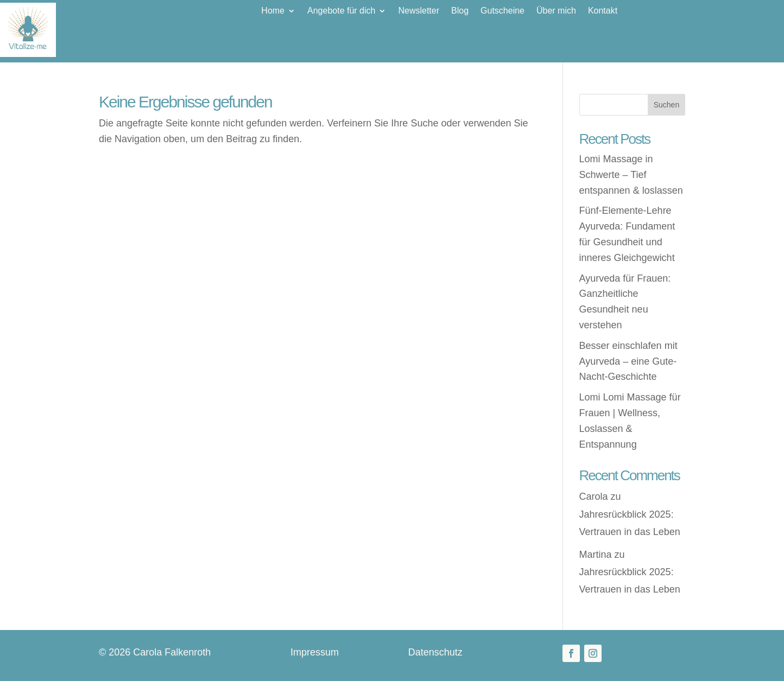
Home (273, 11)
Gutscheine (502, 11)
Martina (596, 555)
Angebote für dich (341, 11)
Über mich (556, 11)
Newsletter (419, 11)
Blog (460, 11)
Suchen (666, 105)
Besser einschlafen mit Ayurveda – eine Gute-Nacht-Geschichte (628, 361)
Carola (594, 497)
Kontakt (603, 11)
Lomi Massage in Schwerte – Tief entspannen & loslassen (631, 175)
